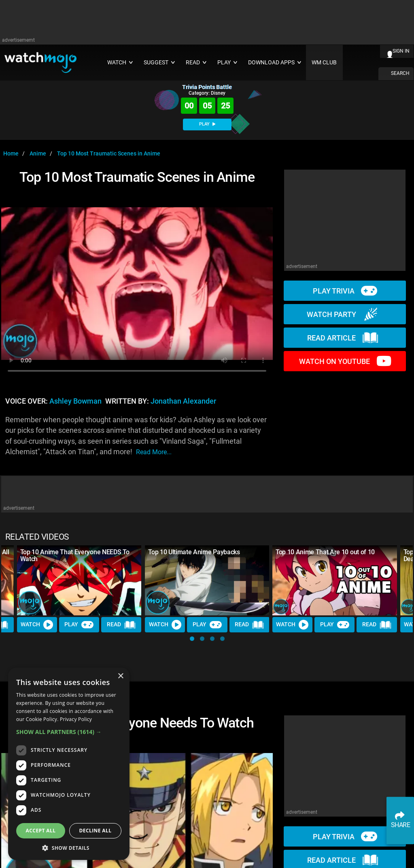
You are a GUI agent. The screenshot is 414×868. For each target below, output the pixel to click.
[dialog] (69, 764)
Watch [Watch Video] (37, 625)
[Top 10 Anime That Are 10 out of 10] (335, 580)
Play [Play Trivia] (79, 625)
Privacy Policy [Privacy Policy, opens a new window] (76, 719)
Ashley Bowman (75, 401)
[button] (192, 639)
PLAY (207, 124)
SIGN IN (401, 51)
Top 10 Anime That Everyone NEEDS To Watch (75, 555)
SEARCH (400, 73)
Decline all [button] (96, 831)
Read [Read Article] (121, 625)
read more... (154, 452)
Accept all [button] (41, 831)
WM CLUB (324, 63)
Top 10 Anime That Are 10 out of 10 (325, 552)
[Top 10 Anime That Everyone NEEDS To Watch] (79, 580)
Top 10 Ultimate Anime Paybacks (194, 552)
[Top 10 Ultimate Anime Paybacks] (207, 580)
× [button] (120, 676)
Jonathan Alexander (183, 401)
